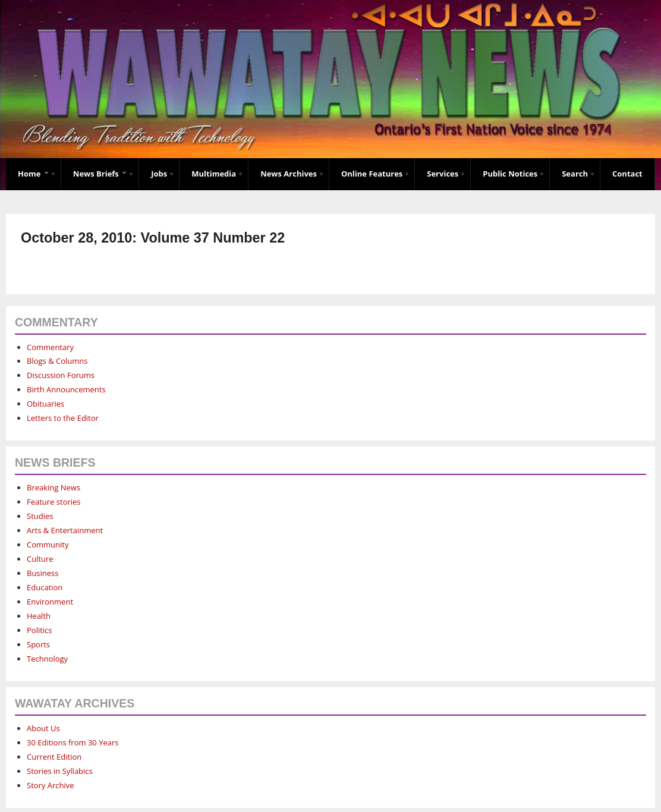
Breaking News (53, 487)
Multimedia (214, 174)
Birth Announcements (66, 389)
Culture (40, 559)
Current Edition (54, 757)
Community (48, 545)
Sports (38, 644)
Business (43, 573)
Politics (40, 630)
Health (39, 616)
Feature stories (54, 502)
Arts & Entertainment (65, 530)
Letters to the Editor (63, 418)
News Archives (289, 174)
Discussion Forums (61, 375)
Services (443, 174)
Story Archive (51, 785)
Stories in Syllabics (60, 771)
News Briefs (100, 174)
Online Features (372, 174)
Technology (47, 659)
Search (575, 174)
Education (45, 587)
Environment (50, 602)
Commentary (50, 347)
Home (33, 174)
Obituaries (45, 404)
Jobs (159, 174)
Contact (627, 174)
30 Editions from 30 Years (73, 742)
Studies (40, 516)
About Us (43, 728)
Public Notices (510, 174)
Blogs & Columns (57, 361)
